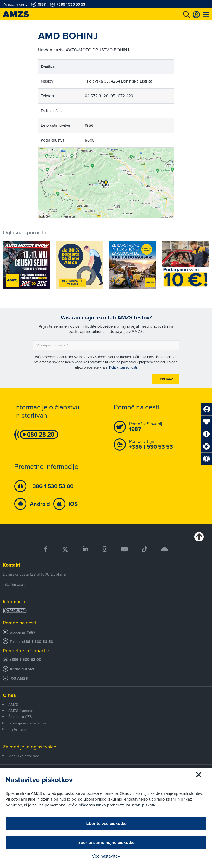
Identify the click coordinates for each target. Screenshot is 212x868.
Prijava (167, 379)
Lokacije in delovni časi (28, 723)
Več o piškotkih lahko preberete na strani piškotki (112, 805)
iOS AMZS (19, 678)
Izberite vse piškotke (106, 823)
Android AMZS (22, 669)
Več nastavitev (106, 856)
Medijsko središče (24, 756)
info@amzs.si (14, 584)
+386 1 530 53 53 (37, 642)
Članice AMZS (20, 717)
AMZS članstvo (21, 711)
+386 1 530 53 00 (26, 660)
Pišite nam (17, 729)
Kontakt (11, 565)
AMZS (13, 705)
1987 (31, 632)
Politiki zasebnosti (123, 367)
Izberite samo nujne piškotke (106, 842)
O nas (9, 695)
